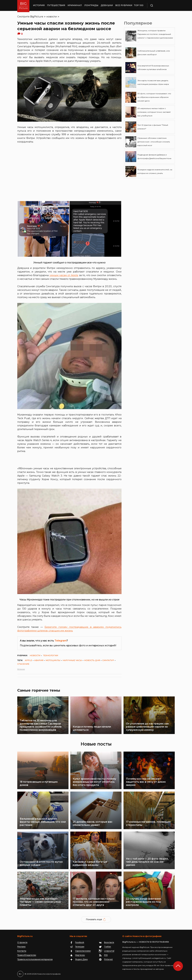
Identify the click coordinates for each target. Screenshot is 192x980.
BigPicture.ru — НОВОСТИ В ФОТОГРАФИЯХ (146, 942)
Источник (21, 669)
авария (39, 660)
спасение (23, 664)
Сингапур (108, 660)
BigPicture (37, 17)
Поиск (160, 5)
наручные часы (72, 660)
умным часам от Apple (64, 275)
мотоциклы (53, 660)
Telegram (61, 641)
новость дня (92, 660)
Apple (28, 660)
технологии (51, 655)
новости (52, 17)
